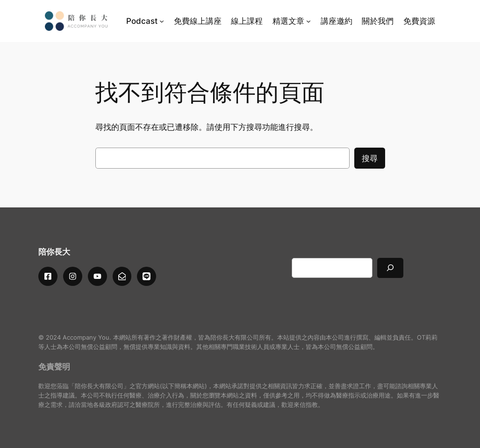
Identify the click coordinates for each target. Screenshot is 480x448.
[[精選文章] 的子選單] (308, 21)
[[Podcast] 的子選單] (162, 21)
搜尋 (370, 158)
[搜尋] (390, 268)
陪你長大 (54, 252)
